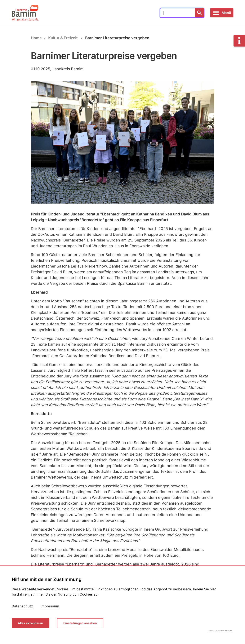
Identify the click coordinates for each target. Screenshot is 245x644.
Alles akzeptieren (30, 623)
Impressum (50, 606)
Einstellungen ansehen (80, 623)
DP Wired (227, 631)
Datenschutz (22, 606)
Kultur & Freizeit (63, 38)
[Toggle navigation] (222, 13)
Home (36, 38)
